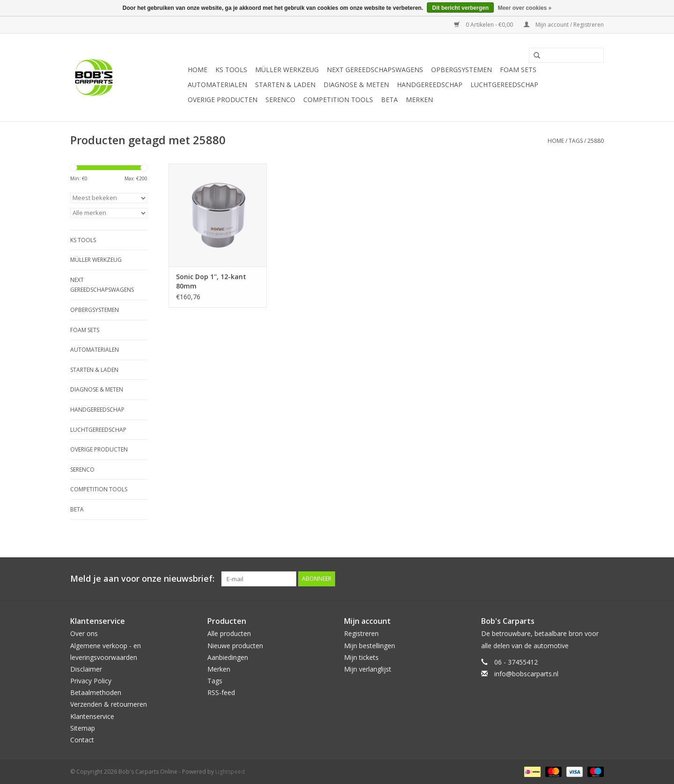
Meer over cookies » (524, 8)
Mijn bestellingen (370, 646)
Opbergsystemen (462, 70)
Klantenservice (92, 716)
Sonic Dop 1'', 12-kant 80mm (211, 281)
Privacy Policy (91, 681)
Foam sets (518, 70)
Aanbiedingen (228, 657)
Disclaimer (86, 669)
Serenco (280, 100)
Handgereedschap (430, 85)
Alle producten (229, 633)
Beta (389, 100)
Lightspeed (230, 772)
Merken (419, 100)
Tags (576, 141)
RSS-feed (221, 692)
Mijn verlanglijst (368, 669)
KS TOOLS (231, 70)
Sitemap (83, 728)
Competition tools (338, 100)
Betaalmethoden (96, 692)
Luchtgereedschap (504, 85)
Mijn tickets (361, 657)
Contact (82, 740)
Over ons (84, 633)
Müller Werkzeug (287, 70)
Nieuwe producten (235, 646)
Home (198, 70)
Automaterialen (217, 85)
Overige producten (223, 100)
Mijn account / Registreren (564, 25)
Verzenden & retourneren (109, 704)
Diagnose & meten (356, 85)
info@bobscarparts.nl (526, 674)
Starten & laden (285, 85)
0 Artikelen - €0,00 (484, 25)
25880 (596, 141)
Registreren (361, 633)
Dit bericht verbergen (460, 8)
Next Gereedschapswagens (375, 70)
